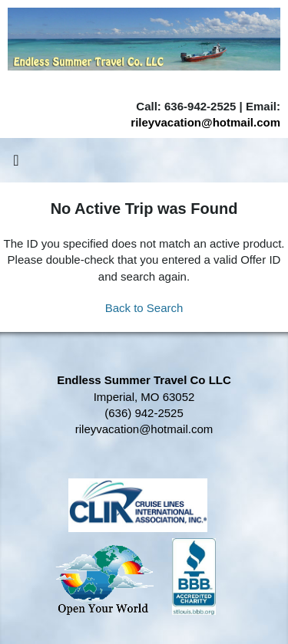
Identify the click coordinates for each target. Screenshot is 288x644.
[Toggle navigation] (16, 164)
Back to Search (144, 308)
